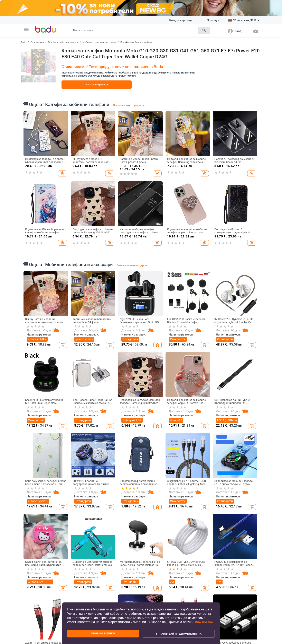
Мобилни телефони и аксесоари (99, 42)
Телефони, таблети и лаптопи (63, 42)
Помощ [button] (213, 20)
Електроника (37, 42)
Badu (24, 42)
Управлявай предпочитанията (179, 634)
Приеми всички (103, 634)
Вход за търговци (181, 20)
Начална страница (97, 84)
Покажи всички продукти (128, 105)
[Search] (135, 30)
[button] (26, 29)
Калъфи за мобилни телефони (136, 42)
